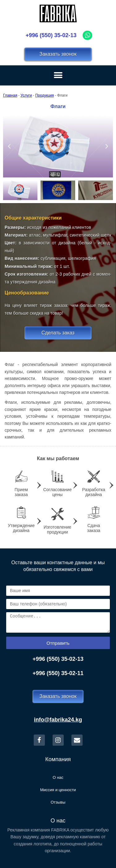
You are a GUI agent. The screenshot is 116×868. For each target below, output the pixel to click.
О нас (58, 777)
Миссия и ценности (58, 790)
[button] (9, 146)
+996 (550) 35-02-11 (58, 673)
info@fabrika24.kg (58, 720)
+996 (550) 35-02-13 (51, 35)
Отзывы (58, 802)
